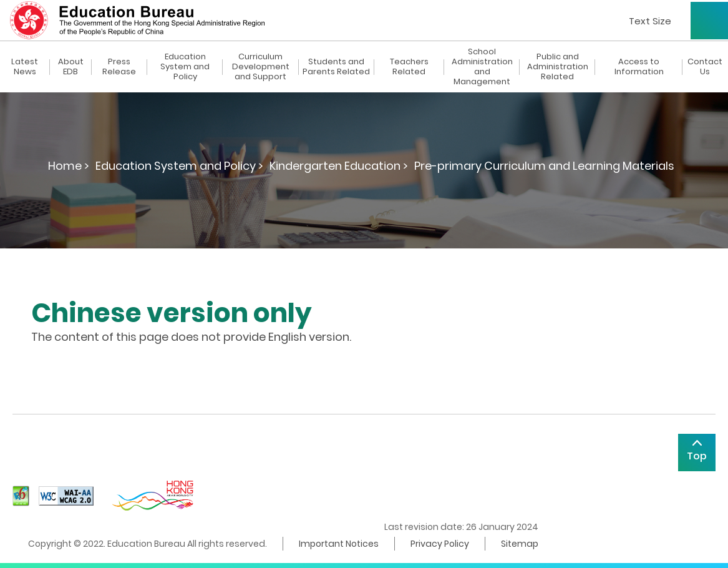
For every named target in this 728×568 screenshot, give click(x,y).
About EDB (71, 67)
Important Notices (339, 544)
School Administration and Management (482, 67)
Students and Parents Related (336, 67)
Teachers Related (409, 67)
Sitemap (520, 544)
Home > (69, 166)
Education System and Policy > (179, 166)
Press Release (119, 67)
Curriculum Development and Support (261, 67)
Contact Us (705, 67)
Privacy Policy (440, 544)
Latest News (25, 67)
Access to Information (639, 67)
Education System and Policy (185, 67)
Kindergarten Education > (339, 166)
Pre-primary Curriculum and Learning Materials (544, 166)
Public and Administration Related (558, 67)
